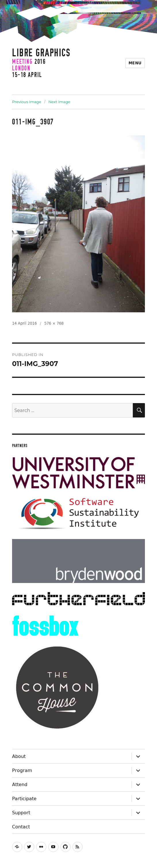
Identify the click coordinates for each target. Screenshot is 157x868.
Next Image (59, 102)
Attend (20, 784)
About (19, 756)
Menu (135, 63)
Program (22, 770)
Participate (24, 798)
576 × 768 (54, 323)
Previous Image (27, 102)
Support (21, 813)
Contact (21, 827)
